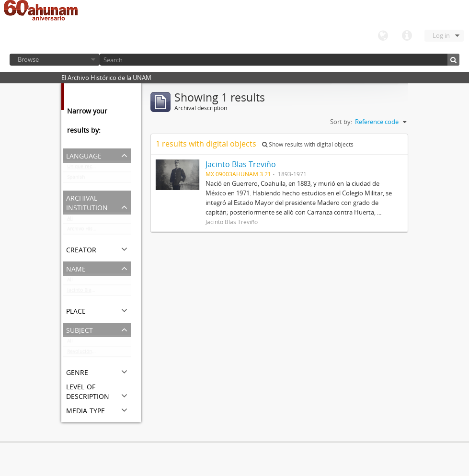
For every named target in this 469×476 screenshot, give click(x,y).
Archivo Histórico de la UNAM (99, 231)
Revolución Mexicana (91, 353)
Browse (28, 59)
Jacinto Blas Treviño (90, 292)
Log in (441, 35)
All (70, 220)
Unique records (85, 169)
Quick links (407, 36)
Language (383, 36)
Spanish (76, 179)
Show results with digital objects (308, 144)
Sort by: (341, 122)
